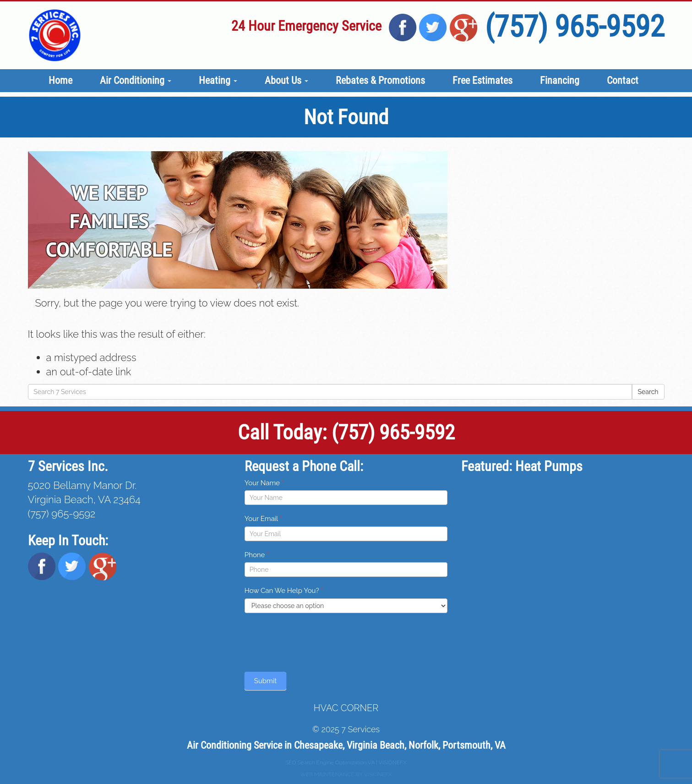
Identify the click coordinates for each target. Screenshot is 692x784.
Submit (265, 681)
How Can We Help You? (284, 591)
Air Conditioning (136, 80)
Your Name (264, 483)
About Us (286, 80)
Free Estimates (482, 80)
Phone (257, 555)
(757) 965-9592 (575, 27)
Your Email (263, 519)
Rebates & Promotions (380, 80)
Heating (218, 80)
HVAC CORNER (346, 708)
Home (60, 80)
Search (648, 392)
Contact (623, 80)
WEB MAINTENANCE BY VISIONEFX (346, 774)
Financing (560, 80)
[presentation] (314, 640)
